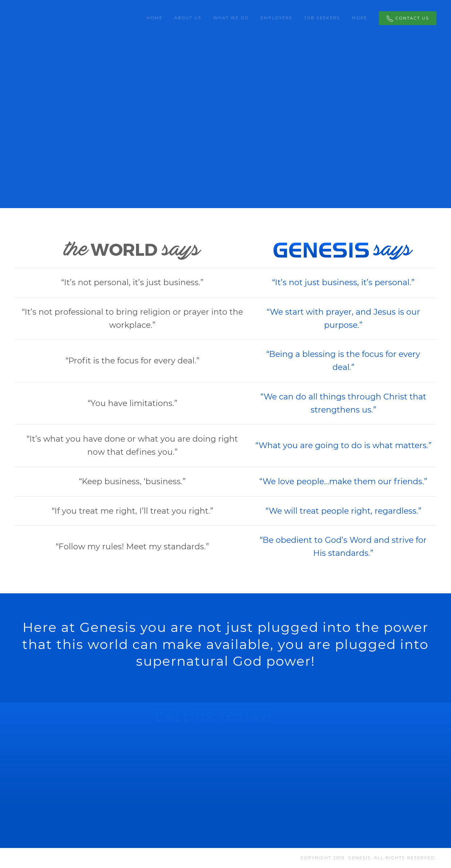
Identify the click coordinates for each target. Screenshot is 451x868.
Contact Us (408, 19)
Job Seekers (322, 18)
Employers (276, 18)
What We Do (231, 18)
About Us (188, 18)
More (360, 18)
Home (155, 18)
